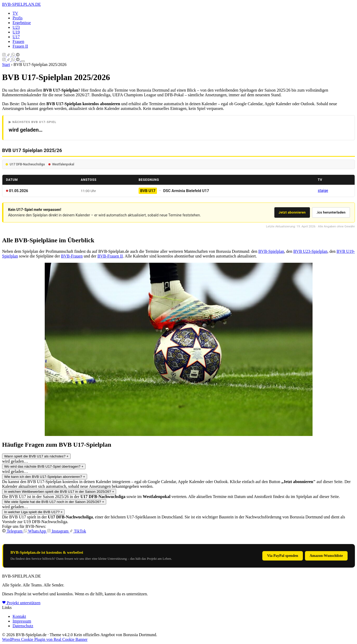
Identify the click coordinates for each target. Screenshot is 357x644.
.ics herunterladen (331, 212)
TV (15, 13)
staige (323, 191)
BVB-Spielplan (271, 251)
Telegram (13, 531)
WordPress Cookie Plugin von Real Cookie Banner (45, 639)
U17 (16, 37)
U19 (16, 32)
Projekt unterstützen (21, 603)
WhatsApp (35, 531)
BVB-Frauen (72, 256)
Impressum (22, 621)
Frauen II (20, 46)
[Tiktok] (9, 55)
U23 (16, 27)
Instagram (58, 531)
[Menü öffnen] (23, 61)
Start (6, 65)
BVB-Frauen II (110, 256)
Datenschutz (23, 626)
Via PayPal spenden (283, 556)
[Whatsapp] (14, 55)
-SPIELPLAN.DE (21, 4)
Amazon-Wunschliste (326, 556)
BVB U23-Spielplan (310, 251)
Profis (18, 18)
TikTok (78, 531)
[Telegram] (18, 55)
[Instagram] (4, 55)
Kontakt (19, 616)
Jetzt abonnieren (292, 212)
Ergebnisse (22, 23)
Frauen (18, 41)
